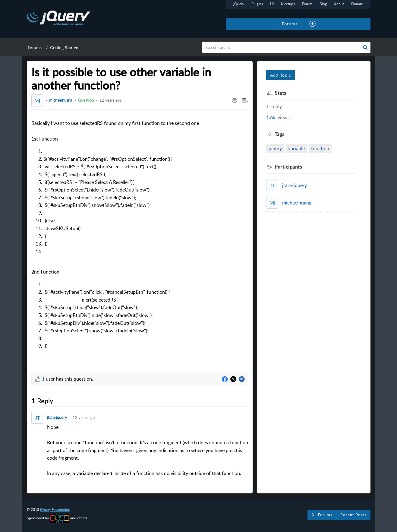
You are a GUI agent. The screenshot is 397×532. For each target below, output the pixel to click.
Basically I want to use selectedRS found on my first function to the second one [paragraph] (115, 241)
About (339, 4)
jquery (275, 148)
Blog (323, 4)
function (320, 148)
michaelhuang (61, 100)
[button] (313, 24)
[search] (286, 47)
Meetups (288, 4)
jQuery (239, 4)
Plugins (257, 4)
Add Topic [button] (281, 75)
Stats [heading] (280, 93)
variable (296, 148)
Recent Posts (353, 515)
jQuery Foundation (55, 510)
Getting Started (64, 47)
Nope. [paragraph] (148, 451)
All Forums (322, 515)
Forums (35, 47)
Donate (357, 4)
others (82, 518)
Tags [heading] (279, 134)
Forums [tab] (290, 24)
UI (272, 4)
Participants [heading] (288, 167)
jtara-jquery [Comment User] (57, 417)
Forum (307, 4)
